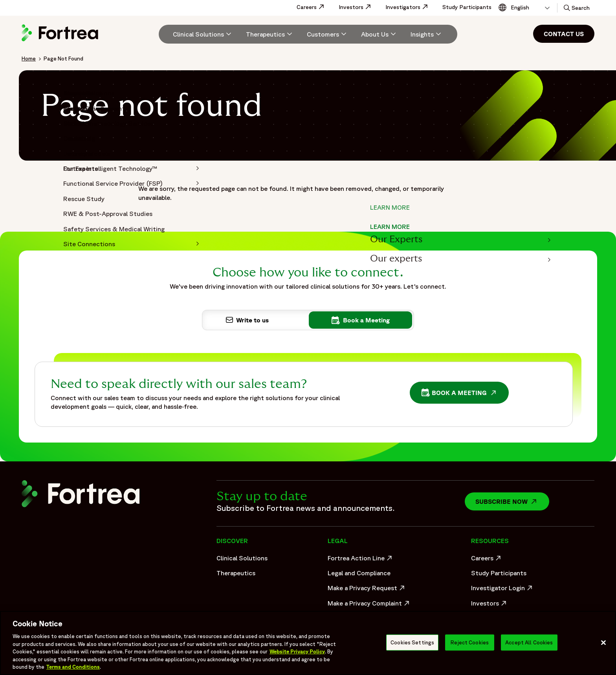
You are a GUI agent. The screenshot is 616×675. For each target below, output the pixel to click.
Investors (359, 7)
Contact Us (564, 34)
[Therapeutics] (270, 34)
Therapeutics (236, 573)
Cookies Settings (412, 642)
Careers (314, 7)
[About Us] (379, 34)
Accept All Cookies (529, 642)
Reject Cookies (470, 642)
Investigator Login (503, 590)
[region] (308, 643)
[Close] (603, 642)
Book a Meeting (461, 393)
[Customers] (328, 34)
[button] (576, 8)
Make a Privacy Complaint (367, 605)
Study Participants (467, 7)
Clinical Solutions (242, 558)
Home (29, 59)
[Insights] (427, 34)
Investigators (411, 7)
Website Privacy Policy (297, 652)
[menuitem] (199, 34)
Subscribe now (512, 501)
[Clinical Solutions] (203, 34)
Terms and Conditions (73, 667)
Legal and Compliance (359, 573)
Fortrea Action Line (361, 560)
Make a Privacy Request (367, 590)
